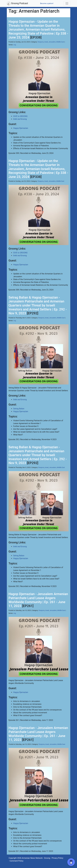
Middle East (60, 42)
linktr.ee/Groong (20, 119)
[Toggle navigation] (67, 3)
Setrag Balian (19, 409)
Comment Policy (17, 861)
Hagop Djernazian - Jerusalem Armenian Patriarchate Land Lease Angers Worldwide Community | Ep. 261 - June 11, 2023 (38, 600)
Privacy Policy (57, 858)
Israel (46, 42)
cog (15, 45)
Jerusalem (52, 42)
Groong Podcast (17, 4)
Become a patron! (47, 3)
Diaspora (41, 42)
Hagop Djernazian (21, 128)
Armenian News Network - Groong (36, 858)
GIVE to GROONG (20, 116)
